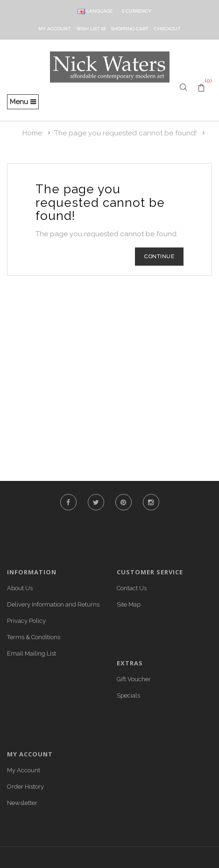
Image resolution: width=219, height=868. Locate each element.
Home (32, 133)
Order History (25, 787)
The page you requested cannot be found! (125, 133)
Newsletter (22, 803)
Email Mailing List (32, 653)
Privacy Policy (26, 621)
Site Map (129, 604)
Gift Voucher (134, 679)
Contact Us (132, 588)
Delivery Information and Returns (53, 604)
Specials (128, 695)
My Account (24, 770)
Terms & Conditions (34, 637)
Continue (159, 256)
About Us (20, 588)
